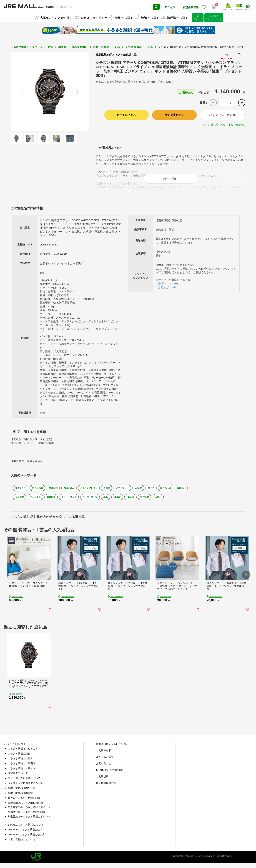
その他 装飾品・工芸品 (139, 47)
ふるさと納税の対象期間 (22, 768)
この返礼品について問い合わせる (225, 125)
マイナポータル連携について (24, 783)
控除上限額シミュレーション (112, 749)
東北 (50, 47)
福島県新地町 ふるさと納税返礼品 (116, 55)
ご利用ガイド (104, 755)
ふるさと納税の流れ (19, 759)
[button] (246, 578)
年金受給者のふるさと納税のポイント (29, 821)
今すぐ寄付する (174, 115)
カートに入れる (127, 115)
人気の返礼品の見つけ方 (22, 844)
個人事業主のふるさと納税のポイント (29, 812)
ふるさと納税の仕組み (20, 764)
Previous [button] (21, 92)
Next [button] (79, 92)
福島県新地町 (80, 47)
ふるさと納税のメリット (22, 773)
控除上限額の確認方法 (20, 798)
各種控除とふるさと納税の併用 (25, 808)
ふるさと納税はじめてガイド (24, 754)
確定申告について (18, 778)
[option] (50, 92)
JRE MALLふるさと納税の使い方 (26, 839)
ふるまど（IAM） (169, 289)
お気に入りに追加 (222, 115)
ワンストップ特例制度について (25, 788)
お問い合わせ (104, 768)
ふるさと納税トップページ (27, 47)
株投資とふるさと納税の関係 (24, 803)
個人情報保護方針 (106, 788)
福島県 (62, 47)
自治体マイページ (169, 286)
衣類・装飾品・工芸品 (106, 47)
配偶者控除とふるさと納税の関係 (27, 817)
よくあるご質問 (105, 762)
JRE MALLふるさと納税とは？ (25, 834)
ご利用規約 (102, 781)
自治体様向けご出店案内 (110, 775)
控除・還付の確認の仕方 (22, 793)
